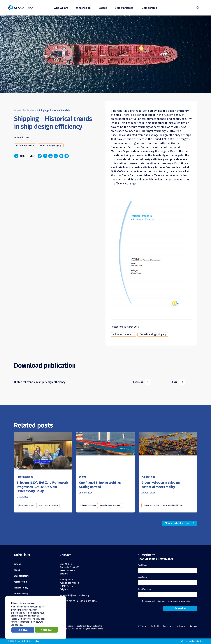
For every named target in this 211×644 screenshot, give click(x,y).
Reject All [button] (23, 630)
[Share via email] (67, 156)
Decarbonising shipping (50, 145)
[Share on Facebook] (45, 156)
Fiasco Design (197, 641)
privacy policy (185, 601)
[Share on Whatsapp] (56, 156)
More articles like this (177, 523)
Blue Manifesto (124, 8)
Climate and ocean (25, 145)
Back (19, 156)
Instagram (181, 626)
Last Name (143, 577)
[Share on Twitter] (40, 156)
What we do (83, 8)
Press (17, 570)
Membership (149, 8)
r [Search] (197, 7)
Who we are (61, 8)
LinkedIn (156, 626)
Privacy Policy (21, 588)
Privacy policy (33, 641)
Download (142, 382)
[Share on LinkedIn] (50, 156)
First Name (143, 565)
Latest (103, 8)
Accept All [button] (46, 630)
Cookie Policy (21, 594)
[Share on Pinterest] (61, 156)
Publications (30, 110)
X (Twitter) (143, 626)
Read (179, 382)
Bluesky (193, 626)
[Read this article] (43, 451)
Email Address (144, 589)
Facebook (168, 626)
